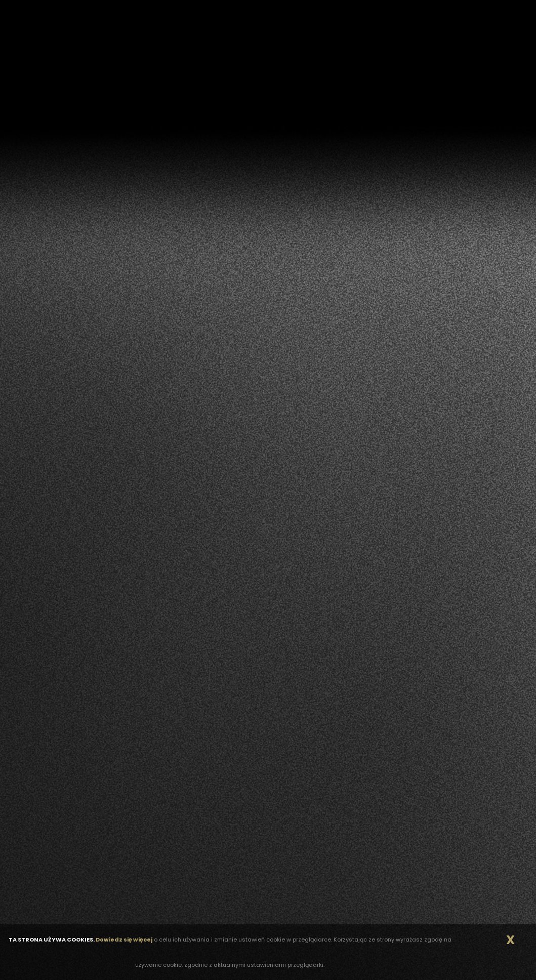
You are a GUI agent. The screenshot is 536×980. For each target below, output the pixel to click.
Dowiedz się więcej (124, 940)
